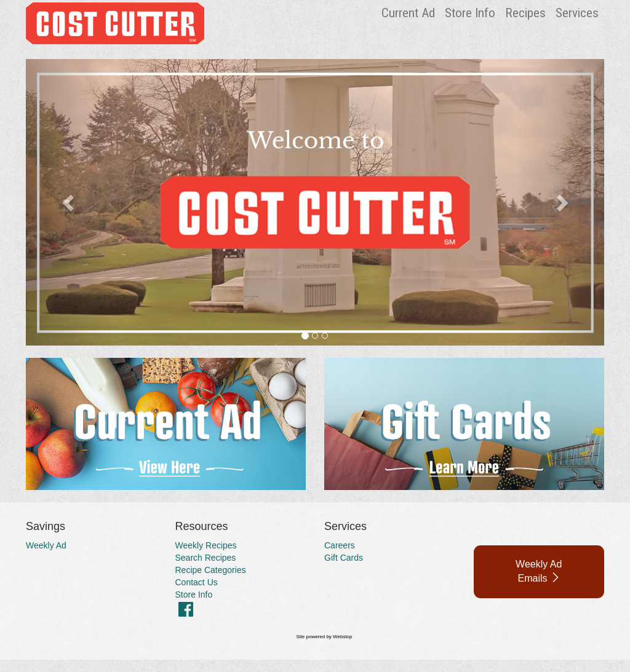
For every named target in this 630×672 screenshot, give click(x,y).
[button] (69, 202)
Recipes (525, 13)
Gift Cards (344, 558)
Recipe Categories (211, 570)
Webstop (342, 637)
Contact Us (197, 582)
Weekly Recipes (206, 545)
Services (577, 13)
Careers (340, 545)
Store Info (470, 13)
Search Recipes (206, 558)
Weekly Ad (46, 545)
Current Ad (408, 13)
